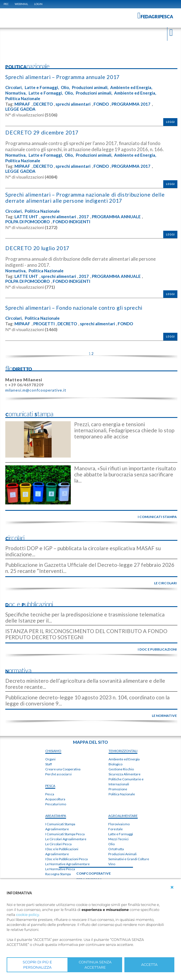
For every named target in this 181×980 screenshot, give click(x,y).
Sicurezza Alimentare (125, 774)
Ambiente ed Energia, (131, 87)
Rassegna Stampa (58, 874)
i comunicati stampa (157, 517)
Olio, (65, 87)
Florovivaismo (119, 824)
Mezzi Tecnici (118, 839)
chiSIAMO (53, 751)
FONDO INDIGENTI (71, 222)
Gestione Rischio (121, 769)
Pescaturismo (56, 804)
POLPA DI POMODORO (27, 222)
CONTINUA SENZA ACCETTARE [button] (95, 965)
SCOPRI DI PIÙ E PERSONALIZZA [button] (37, 965)
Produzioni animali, (90, 87)
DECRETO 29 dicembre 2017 (42, 132)
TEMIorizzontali (123, 751)
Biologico (115, 764)
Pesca (50, 794)
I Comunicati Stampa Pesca (65, 834)
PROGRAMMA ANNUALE (116, 217)
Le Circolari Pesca (58, 844)
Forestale (115, 829)
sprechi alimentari (73, 104)
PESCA (50, 786)
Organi (50, 759)
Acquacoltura (55, 799)
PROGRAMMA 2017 (131, 104)
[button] (172, 887)
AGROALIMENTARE (123, 816)
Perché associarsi (58, 774)
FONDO (101, 104)
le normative (164, 716)
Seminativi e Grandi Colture (129, 859)
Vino (112, 864)
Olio (111, 844)
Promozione (118, 789)
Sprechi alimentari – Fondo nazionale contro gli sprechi (74, 308)
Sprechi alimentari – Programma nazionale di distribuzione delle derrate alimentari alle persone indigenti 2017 (85, 198)
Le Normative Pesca (60, 869)
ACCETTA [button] (149, 965)
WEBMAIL (21, 4)
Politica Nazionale (23, 99)
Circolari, (14, 87)
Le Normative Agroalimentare (67, 864)
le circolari (165, 583)
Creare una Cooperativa (63, 769)
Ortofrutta (116, 849)
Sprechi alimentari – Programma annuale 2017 (62, 77)
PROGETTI (44, 324)
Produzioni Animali (122, 854)
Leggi (170, 122)
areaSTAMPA (56, 816)
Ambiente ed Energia (124, 759)
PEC (6, 4)
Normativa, (16, 93)
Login (38, 4)
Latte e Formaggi (121, 834)
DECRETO (43, 104)
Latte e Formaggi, (42, 87)
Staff (49, 764)
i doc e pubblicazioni (157, 649)
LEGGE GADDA (20, 109)
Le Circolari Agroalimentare (66, 839)
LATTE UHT (26, 217)
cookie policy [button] (28, 915)
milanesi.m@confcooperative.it (36, 390)
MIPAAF (22, 104)
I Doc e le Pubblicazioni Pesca (66, 859)
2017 (84, 217)
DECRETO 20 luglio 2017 (37, 248)
